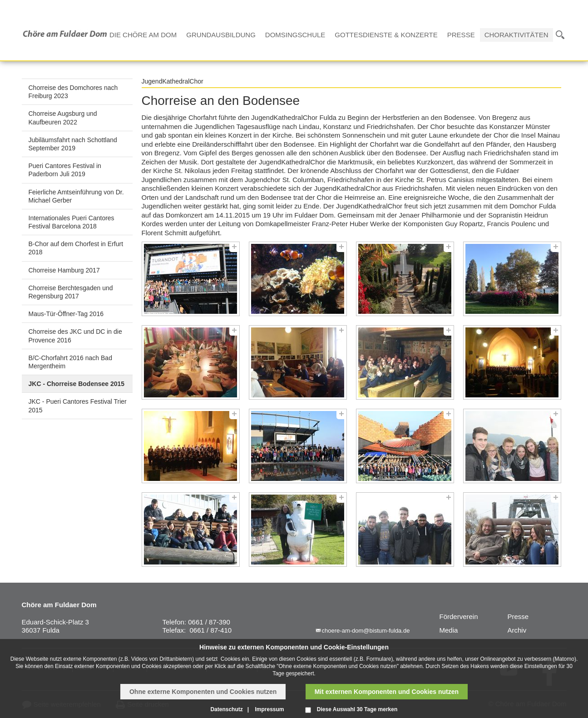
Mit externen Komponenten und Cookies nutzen (387, 692)
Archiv (517, 630)
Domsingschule (295, 35)
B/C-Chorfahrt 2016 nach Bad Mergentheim (70, 362)
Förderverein (459, 616)
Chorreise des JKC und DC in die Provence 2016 (75, 336)
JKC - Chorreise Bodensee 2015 (77, 384)
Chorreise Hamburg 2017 (64, 270)
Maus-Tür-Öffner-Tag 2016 (66, 314)
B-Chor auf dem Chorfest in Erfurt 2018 (76, 248)
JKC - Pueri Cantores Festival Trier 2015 (78, 406)
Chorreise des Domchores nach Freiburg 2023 (73, 92)
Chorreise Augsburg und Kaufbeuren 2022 (63, 118)
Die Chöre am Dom (143, 35)
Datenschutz (226, 709)
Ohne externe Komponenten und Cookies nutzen (203, 692)
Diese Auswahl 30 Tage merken (357, 709)
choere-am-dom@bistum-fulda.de (366, 631)
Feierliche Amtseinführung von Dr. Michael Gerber (76, 196)
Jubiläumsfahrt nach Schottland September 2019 (73, 144)
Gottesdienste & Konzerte (386, 35)
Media (449, 630)
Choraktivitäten (516, 35)
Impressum (269, 709)
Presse (461, 35)
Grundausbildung (221, 35)
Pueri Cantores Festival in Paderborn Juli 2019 (65, 170)
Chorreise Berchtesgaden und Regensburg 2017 (71, 292)
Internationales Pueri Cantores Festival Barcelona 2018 (72, 222)
